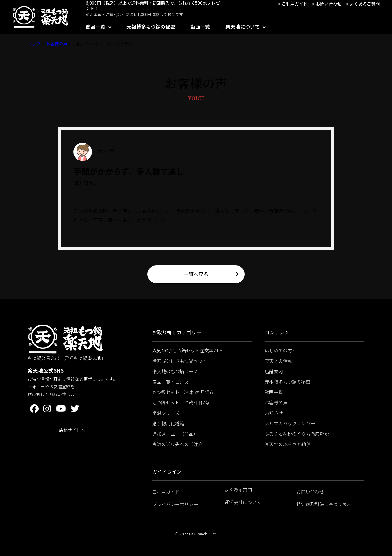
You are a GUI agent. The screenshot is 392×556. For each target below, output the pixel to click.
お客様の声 (57, 43)
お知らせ (274, 413)
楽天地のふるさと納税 (288, 444)
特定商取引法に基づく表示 (324, 504)
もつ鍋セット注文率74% (187, 350)
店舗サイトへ (72, 430)
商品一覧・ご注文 (171, 382)
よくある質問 (238, 489)
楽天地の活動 (278, 361)
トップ (34, 43)
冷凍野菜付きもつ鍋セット (180, 361)
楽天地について (243, 27)
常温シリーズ (166, 413)
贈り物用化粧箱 (168, 423)
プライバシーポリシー (175, 504)
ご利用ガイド (295, 4)
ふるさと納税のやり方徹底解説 (297, 434)
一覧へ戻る (196, 274)
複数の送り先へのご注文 (177, 444)
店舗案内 (274, 371)
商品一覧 (96, 27)
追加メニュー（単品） (175, 434)
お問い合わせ (329, 4)
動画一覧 (200, 27)
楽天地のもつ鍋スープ (175, 371)
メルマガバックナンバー (290, 423)
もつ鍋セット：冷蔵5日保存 (181, 402)
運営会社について (243, 502)
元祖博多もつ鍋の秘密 (151, 27)
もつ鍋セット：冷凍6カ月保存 (183, 392)
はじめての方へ (281, 350)
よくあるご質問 (365, 4)
